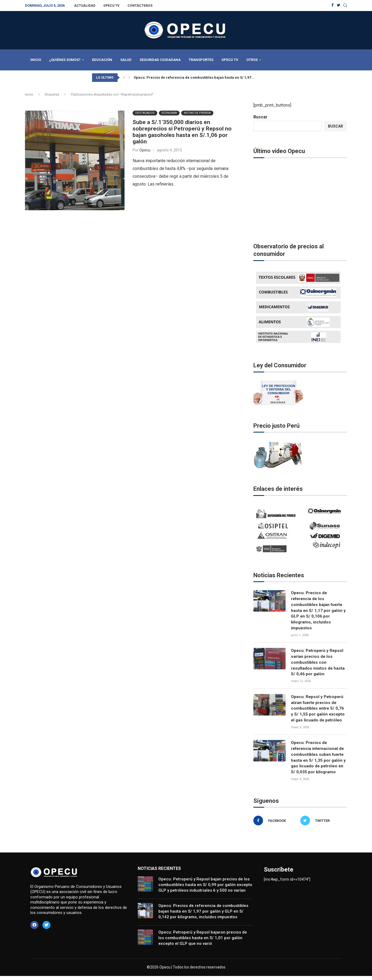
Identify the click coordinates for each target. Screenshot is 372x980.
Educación (102, 60)
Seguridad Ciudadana (160, 60)
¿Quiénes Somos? (65, 60)
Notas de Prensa (197, 113)
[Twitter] (339, 6)
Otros (252, 60)
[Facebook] (333, 6)
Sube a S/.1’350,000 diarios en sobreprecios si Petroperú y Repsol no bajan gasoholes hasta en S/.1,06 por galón (182, 132)
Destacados (145, 113)
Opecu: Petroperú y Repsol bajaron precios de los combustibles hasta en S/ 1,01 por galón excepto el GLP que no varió (203, 942)
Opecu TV (111, 6)
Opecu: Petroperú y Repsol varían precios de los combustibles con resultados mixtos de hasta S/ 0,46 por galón (319, 664)
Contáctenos (140, 6)
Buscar (260, 117)
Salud (126, 60)
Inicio (36, 60)
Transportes (201, 60)
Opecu (145, 150)
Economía (169, 113)
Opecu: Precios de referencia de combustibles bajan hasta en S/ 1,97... (194, 77)
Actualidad (85, 6)
